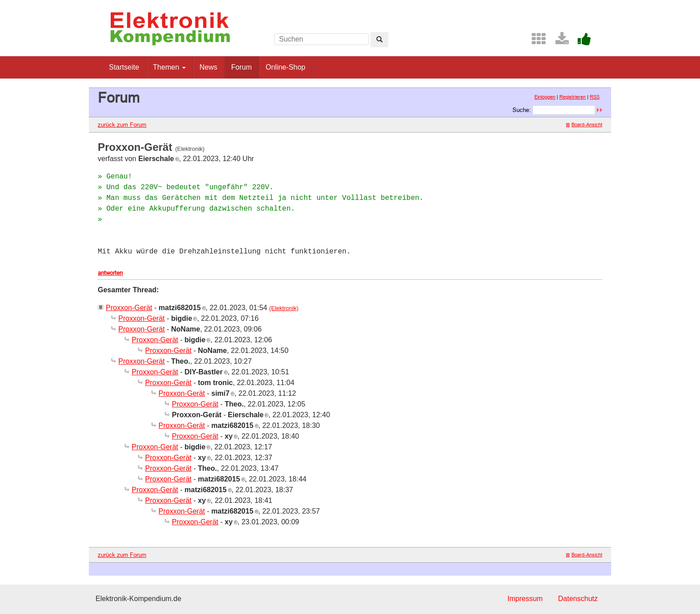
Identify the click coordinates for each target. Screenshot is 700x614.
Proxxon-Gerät (129, 308)
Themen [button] (169, 67)
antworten (110, 273)
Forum (242, 67)
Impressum (525, 599)
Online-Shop (285, 67)
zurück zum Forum (122, 124)
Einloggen (545, 97)
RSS (595, 97)
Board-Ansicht (584, 124)
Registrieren (573, 97)
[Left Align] (379, 40)
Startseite (124, 67)
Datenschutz (578, 599)
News (208, 67)
